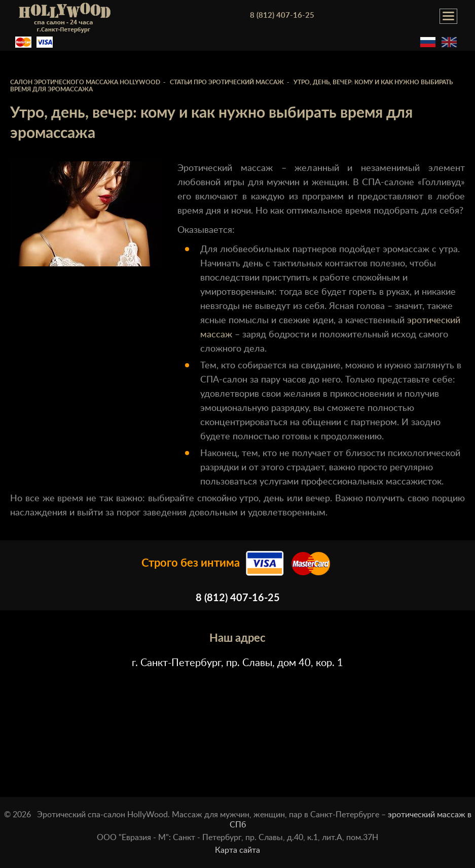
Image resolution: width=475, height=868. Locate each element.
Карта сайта (237, 850)
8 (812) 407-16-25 (282, 15)
